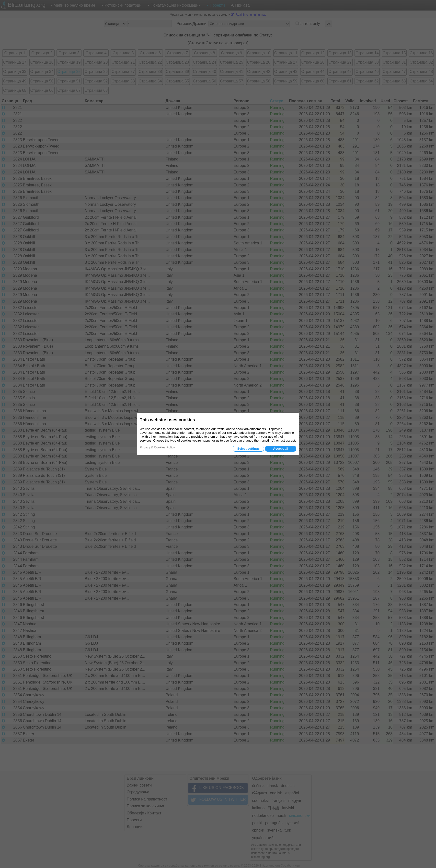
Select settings (248, 449)
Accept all (281, 449)
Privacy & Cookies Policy (157, 447)
